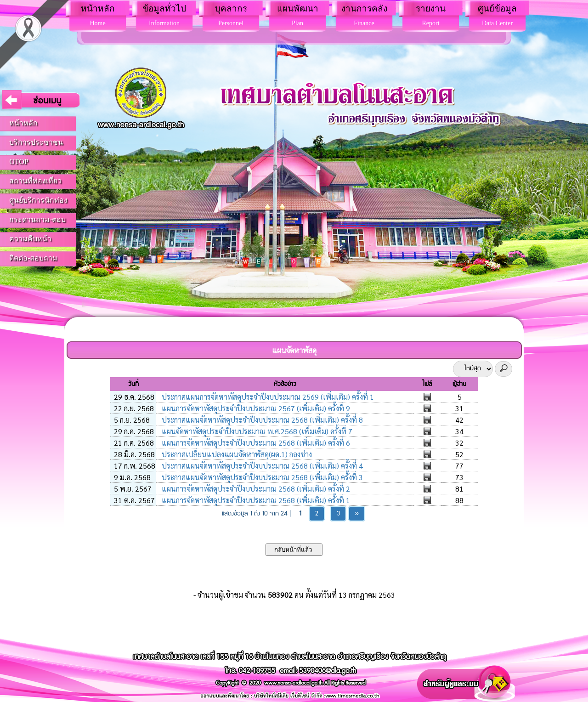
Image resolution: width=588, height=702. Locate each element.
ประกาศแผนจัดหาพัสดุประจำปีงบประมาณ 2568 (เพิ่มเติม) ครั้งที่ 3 (261, 477)
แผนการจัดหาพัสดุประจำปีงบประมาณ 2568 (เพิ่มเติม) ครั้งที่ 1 (255, 500)
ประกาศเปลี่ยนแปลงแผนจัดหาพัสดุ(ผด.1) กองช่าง (236, 454)
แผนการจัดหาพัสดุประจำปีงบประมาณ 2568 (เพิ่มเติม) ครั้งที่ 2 (255, 489)
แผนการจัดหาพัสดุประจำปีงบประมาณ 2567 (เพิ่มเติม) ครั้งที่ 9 (255, 408)
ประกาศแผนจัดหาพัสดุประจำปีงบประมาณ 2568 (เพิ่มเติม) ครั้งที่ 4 (261, 466)
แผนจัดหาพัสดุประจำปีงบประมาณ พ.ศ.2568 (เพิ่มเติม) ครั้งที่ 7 (256, 431)
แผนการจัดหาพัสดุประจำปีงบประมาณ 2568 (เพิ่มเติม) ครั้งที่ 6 (255, 443)
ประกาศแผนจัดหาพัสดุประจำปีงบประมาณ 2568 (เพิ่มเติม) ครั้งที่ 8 (261, 420)
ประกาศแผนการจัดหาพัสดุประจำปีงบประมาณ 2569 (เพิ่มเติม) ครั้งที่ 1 (267, 397)
